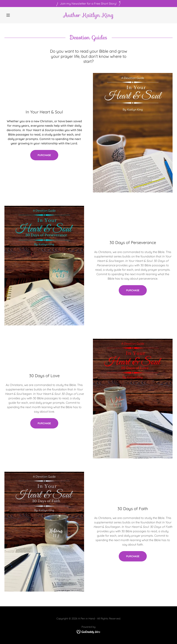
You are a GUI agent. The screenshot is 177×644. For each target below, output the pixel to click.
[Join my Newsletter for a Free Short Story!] (88, 4)
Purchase (44, 155)
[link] (88, 16)
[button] (17, 15)
